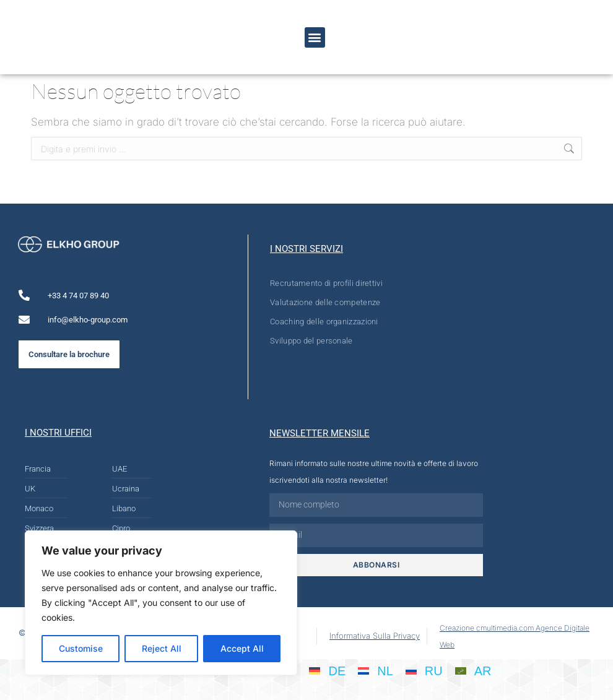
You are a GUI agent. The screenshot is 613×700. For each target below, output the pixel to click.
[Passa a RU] (424, 670)
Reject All (162, 648)
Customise (81, 648)
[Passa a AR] (473, 670)
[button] (315, 37)
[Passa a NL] (376, 670)
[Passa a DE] (327, 670)
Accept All (242, 648)
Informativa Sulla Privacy (375, 636)
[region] (161, 603)
